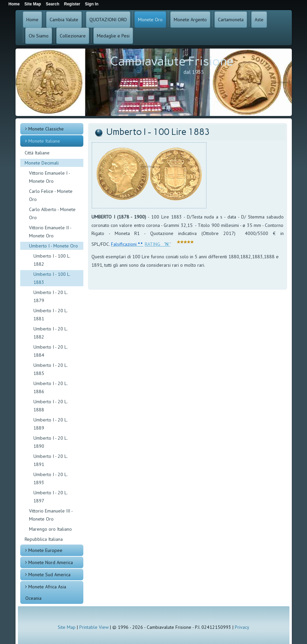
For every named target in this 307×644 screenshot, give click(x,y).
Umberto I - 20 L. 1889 (50, 424)
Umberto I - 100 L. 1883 (52, 278)
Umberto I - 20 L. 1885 (50, 369)
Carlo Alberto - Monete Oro (52, 213)
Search (53, 4)
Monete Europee (45, 550)
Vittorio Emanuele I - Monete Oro (49, 177)
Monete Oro (150, 20)
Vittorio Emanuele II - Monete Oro (50, 232)
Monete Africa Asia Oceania (46, 592)
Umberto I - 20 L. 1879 (50, 296)
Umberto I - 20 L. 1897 (50, 497)
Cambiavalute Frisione (172, 61)
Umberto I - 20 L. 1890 (50, 442)
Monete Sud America (49, 575)
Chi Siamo (39, 36)
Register (72, 4)
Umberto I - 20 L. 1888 (50, 406)
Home (32, 20)
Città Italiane (37, 153)
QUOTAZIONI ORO (108, 20)
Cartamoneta (231, 20)
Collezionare (73, 36)
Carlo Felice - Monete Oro (51, 195)
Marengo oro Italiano (50, 529)
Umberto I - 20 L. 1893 (50, 478)
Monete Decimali (42, 163)
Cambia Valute (64, 20)
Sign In (92, 4)
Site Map (67, 627)
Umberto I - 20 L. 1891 (50, 460)
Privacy (242, 627)
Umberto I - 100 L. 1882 (52, 260)
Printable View (94, 627)
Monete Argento (190, 20)
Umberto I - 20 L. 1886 (50, 387)
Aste (259, 20)
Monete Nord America (51, 562)
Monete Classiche (46, 129)
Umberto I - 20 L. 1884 (50, 351)
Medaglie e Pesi (113, 36)
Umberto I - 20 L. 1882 (50, 333)
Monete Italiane (44, 141)
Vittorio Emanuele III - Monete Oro (51, 515)
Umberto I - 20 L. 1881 (50, 315)
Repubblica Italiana (44, 539)
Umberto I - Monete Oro (53, 246)
